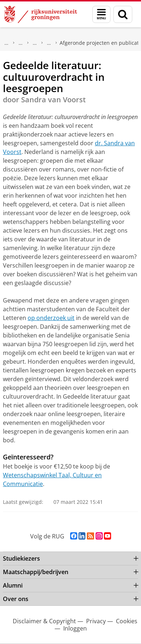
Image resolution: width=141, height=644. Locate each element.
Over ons (16, 599)
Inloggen (75, 628)
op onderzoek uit (51, 318)
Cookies (127, 621)
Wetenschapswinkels (21, 43)
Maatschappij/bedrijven (7, 43)
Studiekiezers (21, 558)
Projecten (49, 43)
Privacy (96, 621)
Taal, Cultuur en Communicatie (35, 43)
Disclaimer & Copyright (44, 621)
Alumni (13, 585)
